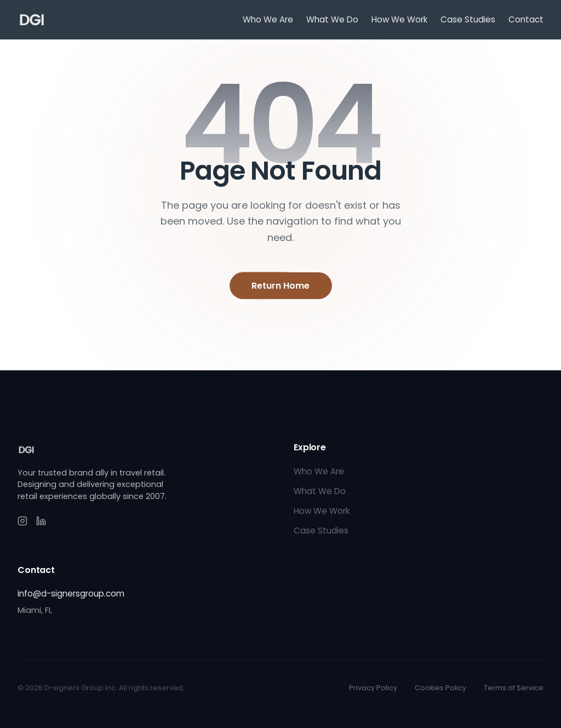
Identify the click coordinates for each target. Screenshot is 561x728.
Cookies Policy (440, 688)
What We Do (332, 19)
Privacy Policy (373, 688)
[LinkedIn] (41, 521)
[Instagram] (22, 521)
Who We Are (268, 19)
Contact (526, 19)
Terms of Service (514, 688)
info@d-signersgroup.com (71, 594)
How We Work (399, 19)
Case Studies (468, 19)
